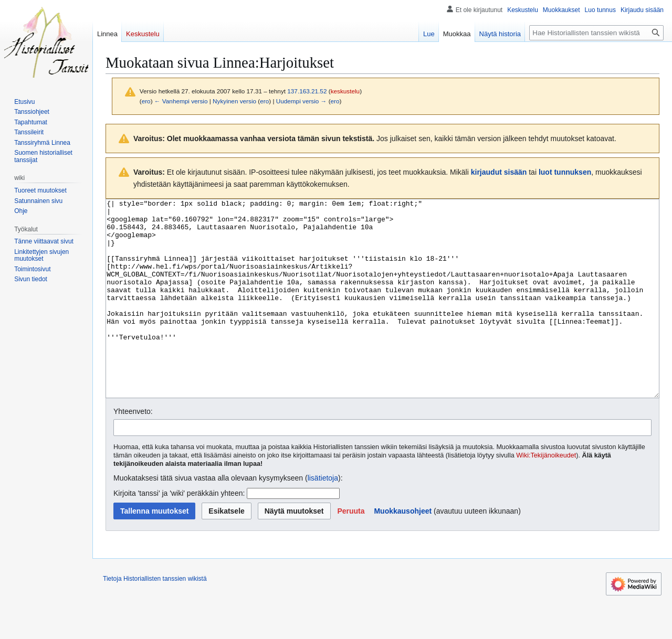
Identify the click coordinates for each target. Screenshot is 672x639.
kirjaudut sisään (499, 172)
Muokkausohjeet (403, 550)
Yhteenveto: (133, 451)
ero (146, 101)
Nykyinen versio (234, 101)
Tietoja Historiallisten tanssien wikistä (155, 618)
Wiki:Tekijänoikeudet (546, 495)
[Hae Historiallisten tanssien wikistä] (596, 33)
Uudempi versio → (302, 101)
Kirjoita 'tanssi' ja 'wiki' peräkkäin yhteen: (179, 532)
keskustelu (345, 91)
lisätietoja (323, 517)
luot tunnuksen (565, 172)
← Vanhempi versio (181, 101)
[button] (351, 550)
